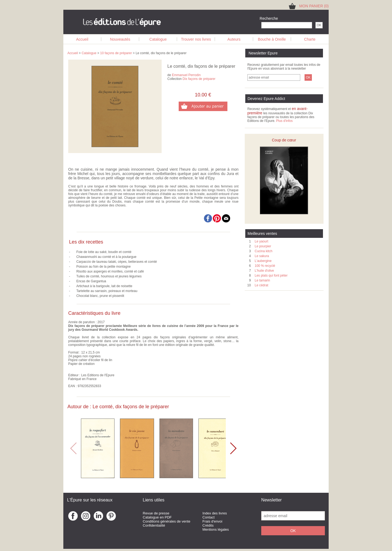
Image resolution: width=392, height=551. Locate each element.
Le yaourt (262, 241)
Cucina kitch (264, 251)
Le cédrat (262, 285)
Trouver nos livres (196, 39)
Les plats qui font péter (271, 275)
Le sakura (262, 256)
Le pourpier (263, 246)
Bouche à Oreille (272, 39)
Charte (310, 39)
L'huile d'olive (264, 271)
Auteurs (234, 39)
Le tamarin (262, 280)
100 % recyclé (265, 266)
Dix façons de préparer (199, 79)
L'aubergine (263, 261)
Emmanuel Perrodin (186, 75)
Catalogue (158, 39)
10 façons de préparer (116, 53)
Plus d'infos (284, 121)
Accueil (82, 39)
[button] (233, 448)
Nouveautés (120, 39)
